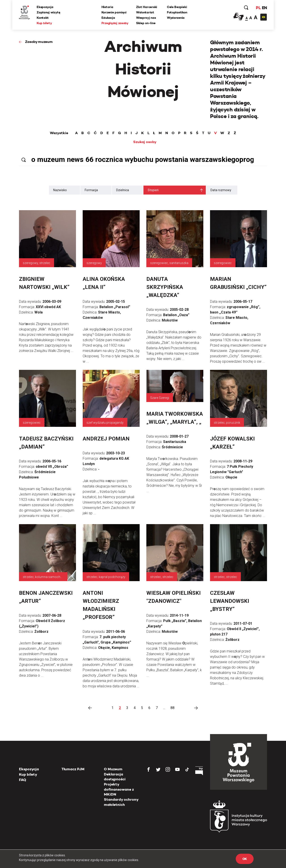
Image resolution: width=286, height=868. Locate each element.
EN (264, 8)
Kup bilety (44, 23)
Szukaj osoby (145, 142)
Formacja (91, 190)
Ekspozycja (45, 7)
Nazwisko (60, 190)
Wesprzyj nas (146, 18)
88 (172, 708)
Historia (107, 7)
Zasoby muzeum (39, 42)
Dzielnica (123, 190)
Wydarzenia (176, 18)
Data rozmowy (221, 190)
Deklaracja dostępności (115, 777)
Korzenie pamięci (114, 12)
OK (245, 859)
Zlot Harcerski (147, 7)
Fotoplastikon (177, 12)
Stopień (153, 190)
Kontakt (43, 18)
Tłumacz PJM (73, 769)
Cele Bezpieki (177, 7)
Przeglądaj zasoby (115, 23)
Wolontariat (145, 12)
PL (258, 8)
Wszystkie (59, 133)
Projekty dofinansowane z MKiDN (119, 789)
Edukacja (108, 18)
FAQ (23, 780)
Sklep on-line (146, 23)
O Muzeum (113, 769)
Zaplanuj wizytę (49, 12)
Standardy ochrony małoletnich (121, 802)
